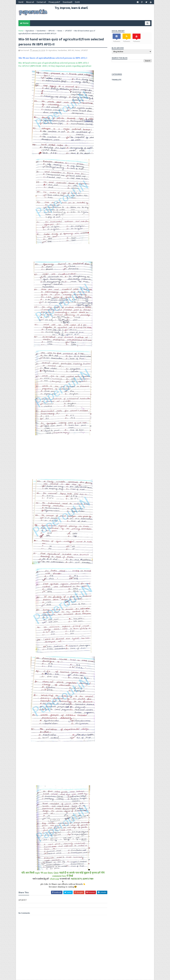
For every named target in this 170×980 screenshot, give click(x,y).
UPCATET (69, 31)
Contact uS (41, 2)
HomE (21, 2)
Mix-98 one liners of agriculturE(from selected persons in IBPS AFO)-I (53, 58)
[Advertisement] (103, 16)
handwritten (41, 31)
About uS (30, 2)
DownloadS (68, 2)
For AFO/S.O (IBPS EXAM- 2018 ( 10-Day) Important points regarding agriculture (55, 66)
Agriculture (30, 31)
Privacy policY (55, 2)
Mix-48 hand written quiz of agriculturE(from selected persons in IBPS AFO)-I (54, 63)
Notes (60, 31)
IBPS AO (52, 31)
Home (25, 23)
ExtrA (77, 2)
